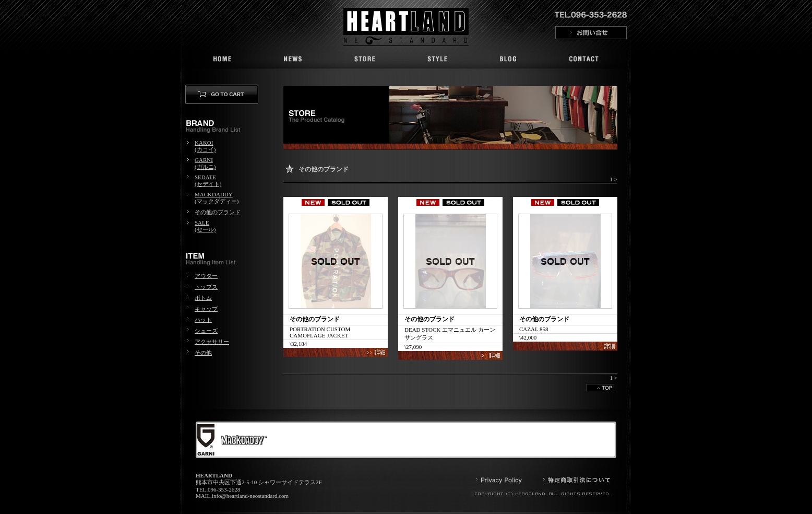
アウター (206, 276)
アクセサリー (212, 342)
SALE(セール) (205, 226)
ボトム (203, 298)
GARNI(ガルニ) (205, 163)
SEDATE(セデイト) (208, 180)
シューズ (206, 331)
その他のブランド (218, 212)
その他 (203, 353)
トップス (206, 287)
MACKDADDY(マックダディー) (217, 198)
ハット (203, 320)
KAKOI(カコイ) (205, 146)
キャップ (206, 309)
